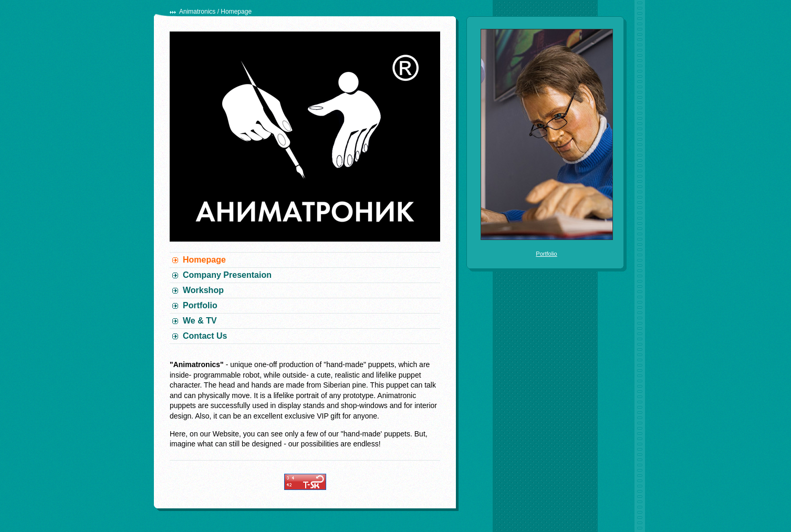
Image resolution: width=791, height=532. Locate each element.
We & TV (200, 321)
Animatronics (197, 12)
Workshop (203, 290)
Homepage (204, 260)
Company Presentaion (227, 275)
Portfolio (200, 305)
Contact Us (205, 336)
